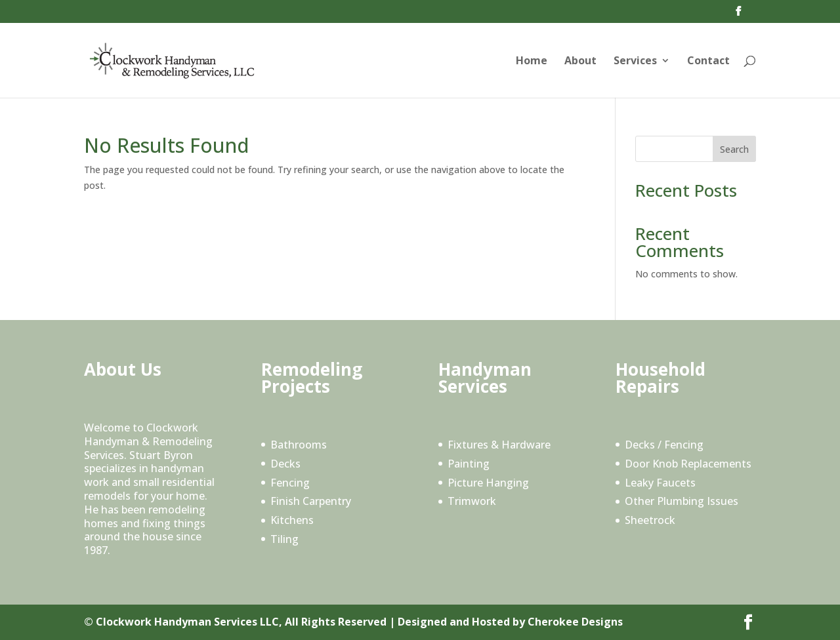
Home (532, 62)
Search (734, 149)
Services (635, 62)
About (580, 62)
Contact (708, 62)
